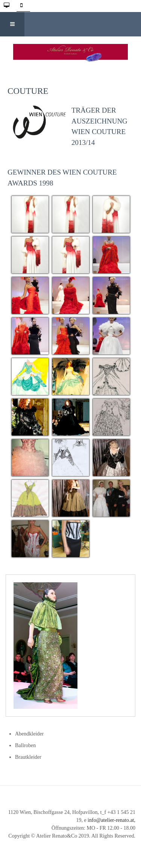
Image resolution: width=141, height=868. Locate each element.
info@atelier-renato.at (111, 820)
